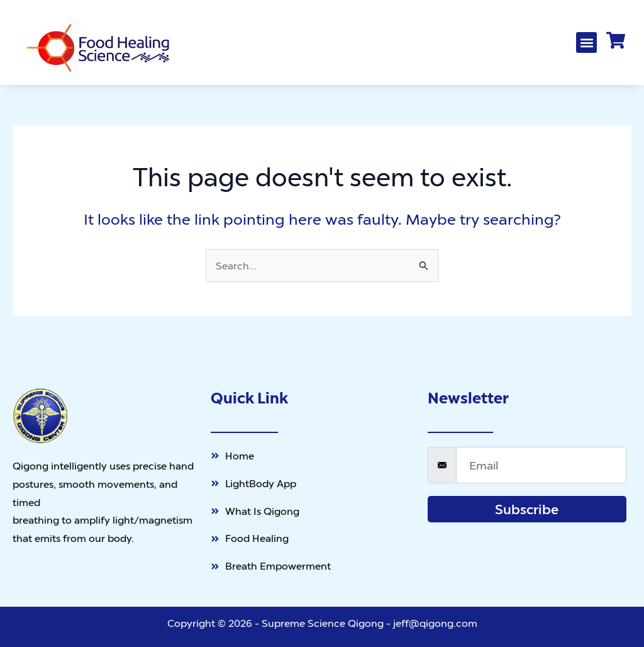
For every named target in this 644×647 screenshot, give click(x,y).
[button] (586, 42)
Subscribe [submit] (527, 509)
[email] (541, 465)
